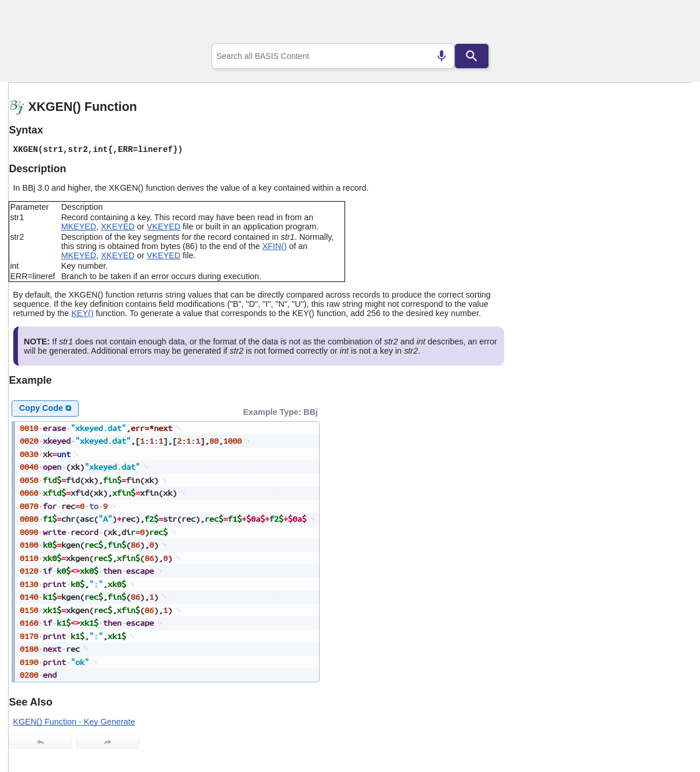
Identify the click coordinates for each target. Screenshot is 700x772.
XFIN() (275, 246)
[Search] (472, 56)
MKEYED (79, 227)
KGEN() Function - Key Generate (74, 722)
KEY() (82, 313)
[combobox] (333, 56)
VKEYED (164, 227)
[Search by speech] (442, 56)
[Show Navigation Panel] (668, 24)
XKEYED (118, 227)
